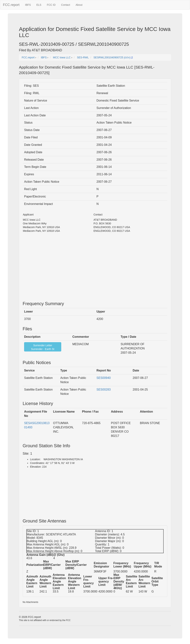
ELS (39, 5)
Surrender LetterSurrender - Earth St (43, 347)
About (79, 5)
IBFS (28, 5)
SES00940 (104, 378)
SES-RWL (83, 57)
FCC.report (11, 5)
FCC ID (51, 5)
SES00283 (104, 390)
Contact (65, 5)
